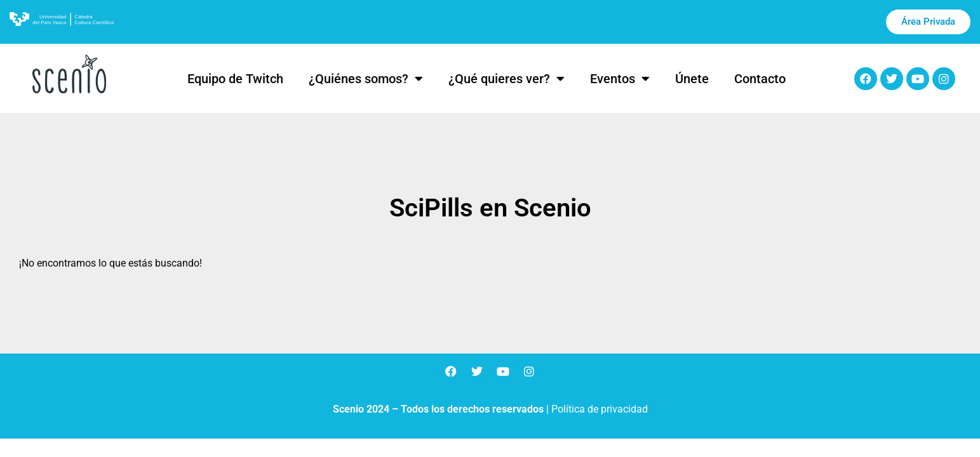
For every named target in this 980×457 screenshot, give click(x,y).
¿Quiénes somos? (366, 79)
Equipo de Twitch (235, 79)
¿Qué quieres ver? (507, 79)
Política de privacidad (600, 409)
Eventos (620, 79)
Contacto (760, 79)
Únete (692, 79)
